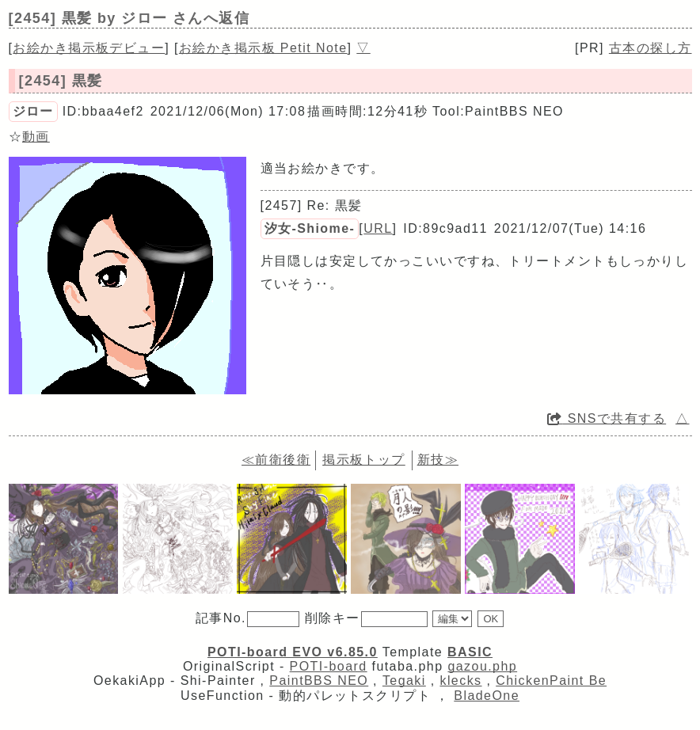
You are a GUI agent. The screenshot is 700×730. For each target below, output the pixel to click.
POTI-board (329, 666)
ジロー (33, 111)
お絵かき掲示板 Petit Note (263, 48)
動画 (36, 137)
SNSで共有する (607, 418)
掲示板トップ (364, 460)
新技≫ (438, 460)
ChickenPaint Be (551, 681)
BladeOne (487, 696)
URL (378, 228)
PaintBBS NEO (319, 681)
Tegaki (404, 681)
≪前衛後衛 (276, 460)
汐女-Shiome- (310, 228)
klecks (460, 681)
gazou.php (482, 666)
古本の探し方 (651, 48)
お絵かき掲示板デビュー (89, 48)
